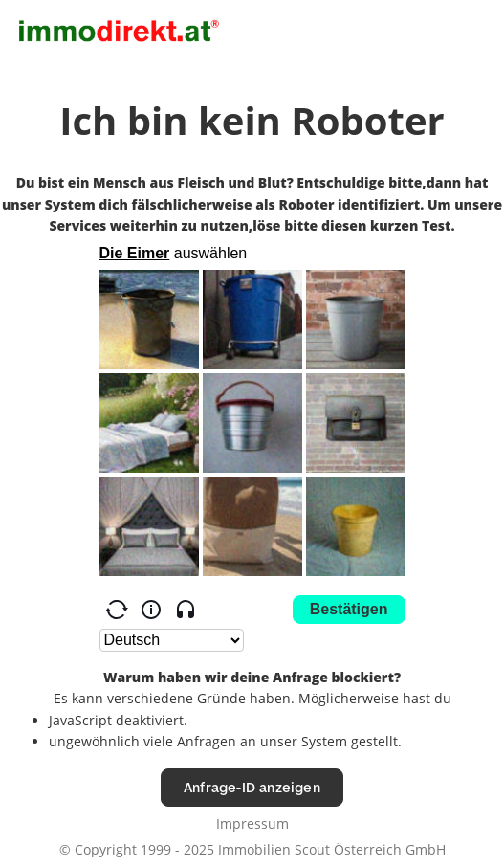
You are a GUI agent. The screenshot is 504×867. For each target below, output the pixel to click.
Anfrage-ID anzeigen (252, 787)
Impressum (252, 823)
